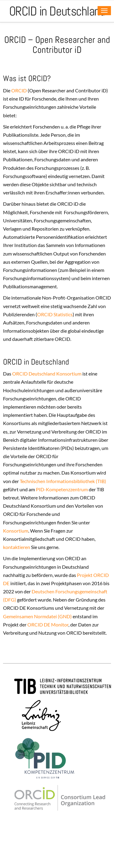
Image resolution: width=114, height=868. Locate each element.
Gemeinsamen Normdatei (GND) (37, 616)
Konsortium (16, 531)
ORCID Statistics (55, 314)
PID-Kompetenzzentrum (62, 489)
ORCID (19, 90)
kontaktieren (17, 547)
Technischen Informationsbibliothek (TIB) (63, 481)
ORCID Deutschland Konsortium (47, 374)
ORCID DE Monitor (48, 624)
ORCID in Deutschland (57, 11)
